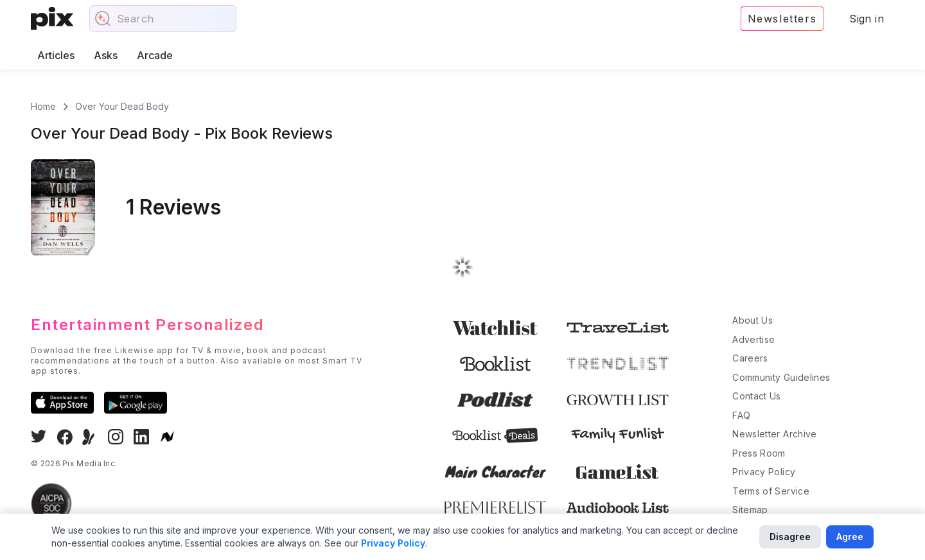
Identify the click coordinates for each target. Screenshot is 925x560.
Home (43, 106)
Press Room (759, 453)
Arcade (155, 55)
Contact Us (757, 396)
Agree (850, 537)
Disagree (790, 537)
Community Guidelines (781, 377)
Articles (56, 55)
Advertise (753, 339)
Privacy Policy (764, 472)
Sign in (867, 19)
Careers (750, 358)
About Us (753, 320)
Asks (106, 55)
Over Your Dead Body (122, 106)
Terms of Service (771, 491)
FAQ (741, 415)
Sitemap (750, 510)
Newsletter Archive (774, 434)
